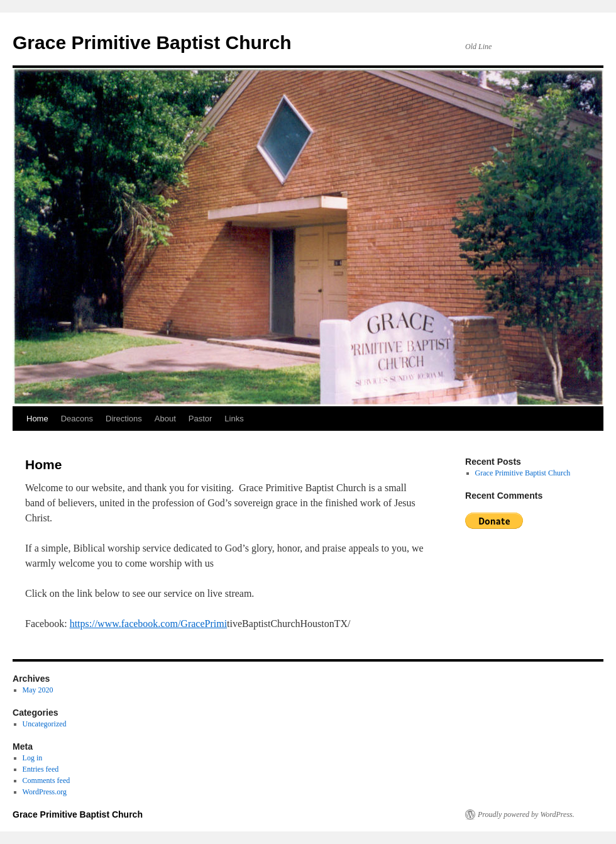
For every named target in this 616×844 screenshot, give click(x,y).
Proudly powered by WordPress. (526, 814)
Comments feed (47, 780)
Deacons (77, 419)
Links (234, 419)
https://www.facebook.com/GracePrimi (148, 624)
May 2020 (38, 690)
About (165, 419)
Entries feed (41, 769)
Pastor (201, 419)
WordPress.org (45, 792)
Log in (33, 758)
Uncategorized (45, 724)
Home (37, 419)
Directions (124, 419)
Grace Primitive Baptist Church (152, 42)
